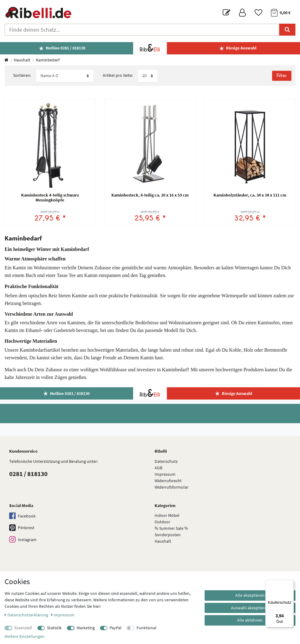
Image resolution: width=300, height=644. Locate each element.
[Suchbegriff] (142, 30)
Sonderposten (168, 535)
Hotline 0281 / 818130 (65, 48)
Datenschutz (166, 461)
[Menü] (290, 584)
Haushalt (22, 60)
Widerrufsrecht (168, 481)
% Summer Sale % (171, 528)
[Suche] (287, 30)
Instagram (23, 540)
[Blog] (227, 13)
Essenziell (23, 628)
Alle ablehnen (250, 620)
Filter (282, 76)
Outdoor (162, 522)
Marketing (86, 628)
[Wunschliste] (258, 13)
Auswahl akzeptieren (250, 608)
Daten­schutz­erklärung (27, 615)
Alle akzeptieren (250, 595)
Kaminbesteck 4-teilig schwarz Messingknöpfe (50, 198)
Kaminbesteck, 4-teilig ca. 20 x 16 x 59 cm (150, 195)
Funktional (146, 628)
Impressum (165, 474)
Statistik (54, 628)
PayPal (115, 628)
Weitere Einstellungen (25, 636)
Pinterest (22, 528)
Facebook (22, 516)
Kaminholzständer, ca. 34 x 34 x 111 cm (250, 195)
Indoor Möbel (167, 515)
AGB (158, 468)
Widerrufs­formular (171, 487)
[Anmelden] (242, 13)
